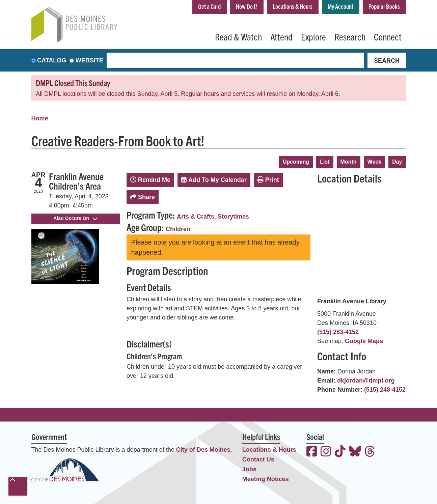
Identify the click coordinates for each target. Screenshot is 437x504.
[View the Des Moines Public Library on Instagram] (326, 452)
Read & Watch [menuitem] (238, 36)
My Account (340, 6)
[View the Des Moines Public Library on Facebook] (312, 452)
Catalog (52, 60)
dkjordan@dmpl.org (366, 381)
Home (40, 118)
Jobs (249, 469)
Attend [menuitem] (281, 36)
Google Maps (364, 341)
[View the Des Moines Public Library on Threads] (370, 452)
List (325, 162)
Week (375, 162)
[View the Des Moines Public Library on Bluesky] (355, 452)
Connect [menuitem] (388, 36)
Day (397, 162)
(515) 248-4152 (385, 390)
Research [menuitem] (350, 36)
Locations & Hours (293, 6)
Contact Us (258, 459)
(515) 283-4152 (338, 332)
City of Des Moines (203, 450)
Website (89, 60)
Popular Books (384, 6)
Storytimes (233, 217)
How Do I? (247, 6)
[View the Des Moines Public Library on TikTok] (340, 452)
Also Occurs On (75, 218)
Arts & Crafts (196, 217)
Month (349, 162)
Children (178, 229)
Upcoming (296, 162)
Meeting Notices (266, 479)
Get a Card (209, 6)
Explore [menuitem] (313, 36)
